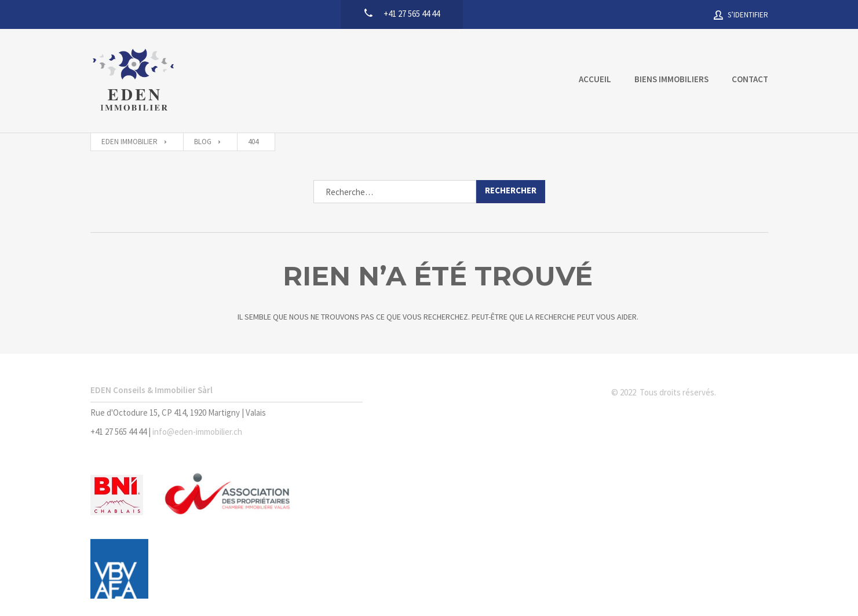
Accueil (595, 79)
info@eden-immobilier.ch (197, 432)
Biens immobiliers (671, 79)
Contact (750, 79)
